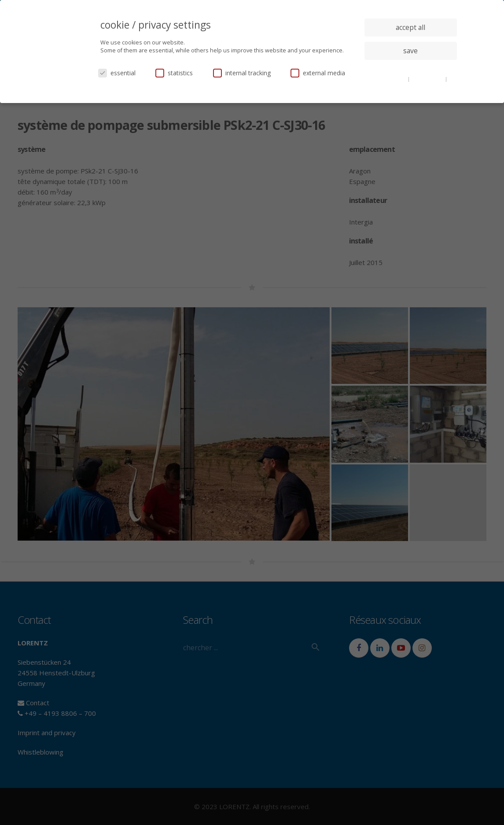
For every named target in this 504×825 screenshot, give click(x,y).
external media (318, 73)
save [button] (410, 51)
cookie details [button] (390, 79)
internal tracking (242, 73)
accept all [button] (410, 27)
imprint (410, 85)
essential (117, 73)
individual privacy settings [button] (410, 68)
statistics (174, 73)
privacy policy (428, 79)
